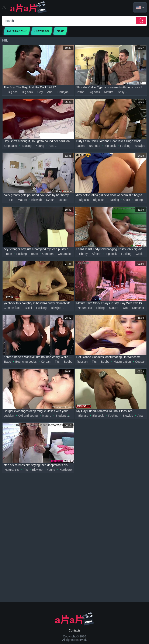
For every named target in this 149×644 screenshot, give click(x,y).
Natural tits (85, 308)
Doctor (63, 200)
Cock (127, 200)
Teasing (26, 146)
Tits (11, 200)
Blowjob (140, 146)
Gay (40, 92)
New (60, 31)
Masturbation (122, 362)
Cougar (140, 362)
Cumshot (138, 308)
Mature (109, 92)
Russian (82, 362)
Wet (125, 308)
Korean (46, 362)
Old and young (28, 416)
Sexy (121, 92)
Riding (100, 308)
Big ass (13, 92)
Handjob (63, 92)
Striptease (10, 146)
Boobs (68, 362)
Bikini (28, 308)
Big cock (27, 92)
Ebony (83, 254)
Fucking (125, 146)
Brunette (95, 146)
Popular (42, 31)
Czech (50, 200)
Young (40, 146)
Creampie (64, 254)
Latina (81, 146)
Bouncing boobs (26, 362)
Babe (34, 254)
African (97, 254)
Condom (48, 254)
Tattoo (80, 92)
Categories (17, 31)
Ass (51, 146)
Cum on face (12, 308)
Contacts (74, 630)
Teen (9, 254)
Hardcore (66, 470)
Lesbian (9, 416)
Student (61, 416)
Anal (50, 92)
